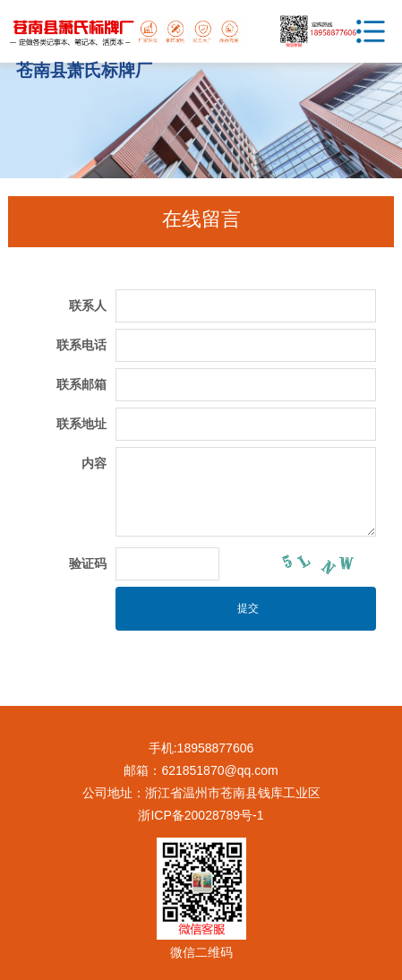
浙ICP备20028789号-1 (201, 815)
